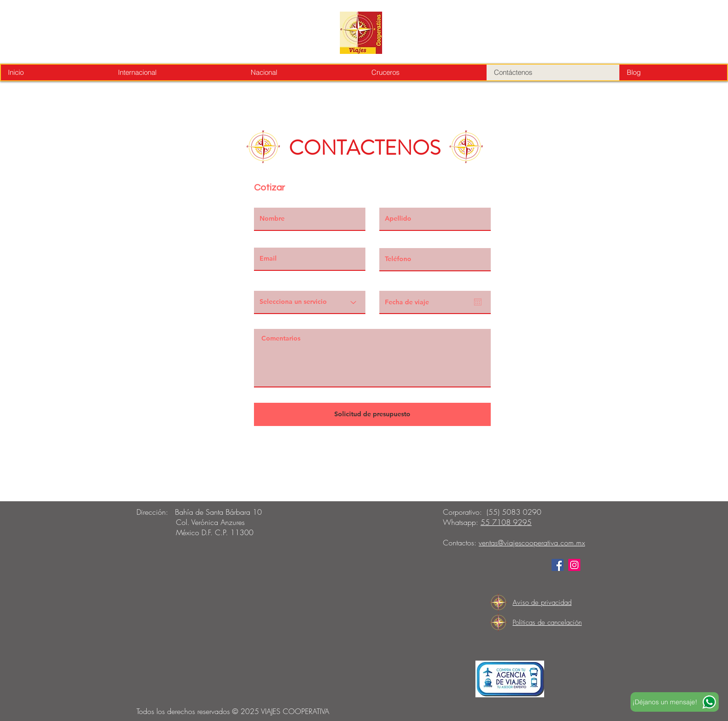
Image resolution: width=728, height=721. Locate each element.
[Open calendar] (478, 302)
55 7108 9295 (506, 522)
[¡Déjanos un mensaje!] (675, 702)
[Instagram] (574, 565)
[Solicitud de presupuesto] (372, 414)
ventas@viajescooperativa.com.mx (532, 543)
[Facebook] (558, 565)
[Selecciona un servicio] (310, 302)
